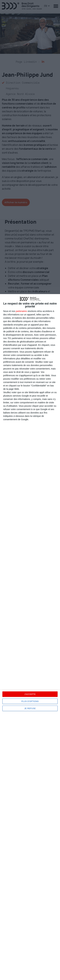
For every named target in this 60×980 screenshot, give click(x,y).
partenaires (21, 311)
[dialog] (30, 637)
